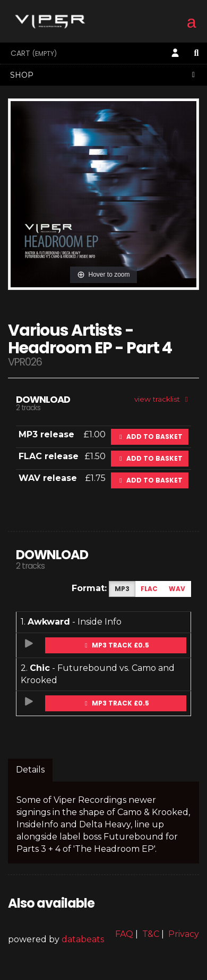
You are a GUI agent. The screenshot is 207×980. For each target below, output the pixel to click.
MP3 (122, 589)
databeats (83, 939)
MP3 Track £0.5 (116, 645)
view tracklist (163, 399)
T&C (151, 934)
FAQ (124, 934)
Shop (104, 75)
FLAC (149, 589)
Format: (89, 588)
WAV (177, 589)
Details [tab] (30, 770)
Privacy (184, 934)
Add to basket (150, 437)
